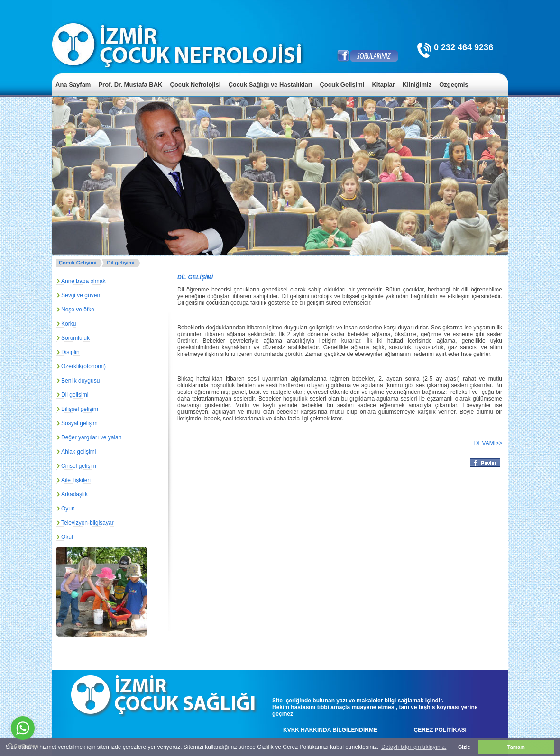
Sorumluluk (75, 338)
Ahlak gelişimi (78, 452)
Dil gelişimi (120, 263)
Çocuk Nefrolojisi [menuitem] (196, 85)
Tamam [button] (516, 747)
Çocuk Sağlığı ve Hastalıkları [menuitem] (270, 85)
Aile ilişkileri (76, 480)
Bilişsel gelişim (80, 409)
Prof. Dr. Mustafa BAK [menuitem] (130, 85)
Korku (69, 324)
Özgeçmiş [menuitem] (454, 85)
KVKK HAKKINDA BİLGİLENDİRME (330, 730)
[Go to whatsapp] (23, 728)
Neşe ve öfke (78, 310)
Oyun (68, 509)
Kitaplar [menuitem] (383, 85)
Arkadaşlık (74, 494)
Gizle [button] (464, 747)
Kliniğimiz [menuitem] (417, 85)
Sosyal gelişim (79, 423)
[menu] (280, 92)
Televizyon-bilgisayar (87, 523)
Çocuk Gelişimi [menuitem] (342, 85)
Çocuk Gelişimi (78, 263)
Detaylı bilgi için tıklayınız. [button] (414, 747)
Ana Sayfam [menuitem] (73, 85)
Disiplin (70, 352)
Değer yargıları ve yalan (91, 437)
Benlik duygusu (80, 381)
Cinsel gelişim (79, 466)
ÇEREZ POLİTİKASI (440, 730)
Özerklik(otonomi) (83, 366)
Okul (67, 537)
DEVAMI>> (488, 443)
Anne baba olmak (83, 281)
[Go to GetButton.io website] (23, 746)
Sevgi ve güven (81, 295)
